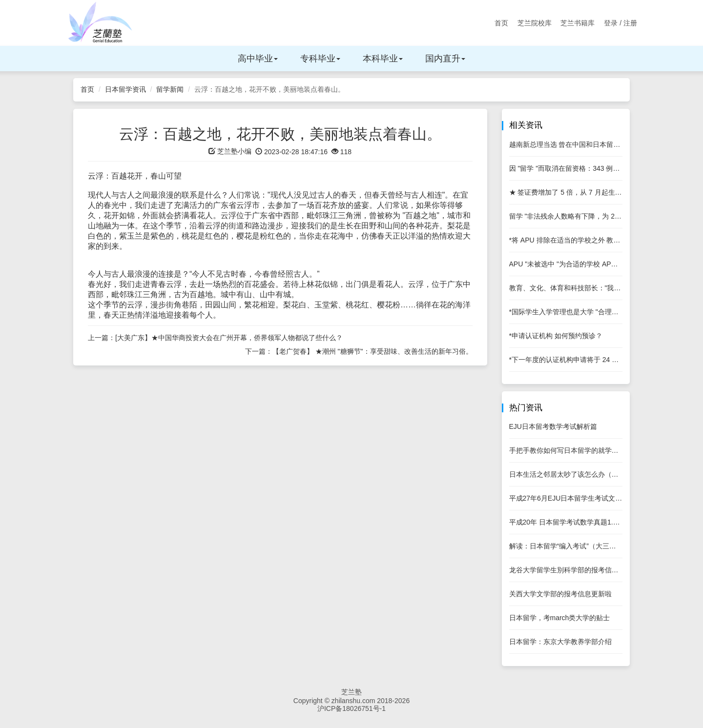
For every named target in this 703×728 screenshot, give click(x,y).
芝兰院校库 (535, 23)
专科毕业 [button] (320, 59)
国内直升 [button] (445, 59)
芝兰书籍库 (578, 23)
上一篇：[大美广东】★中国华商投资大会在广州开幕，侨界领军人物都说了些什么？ (215, 338)
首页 (501, 23)
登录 (611, 23)
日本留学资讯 (125, 89)
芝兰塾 (351, 692)
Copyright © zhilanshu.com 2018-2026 (351, 701)
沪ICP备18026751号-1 (351, 708)
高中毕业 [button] (258, 59)
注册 (630, 23)
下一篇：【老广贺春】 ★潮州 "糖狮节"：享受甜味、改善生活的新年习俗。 (359, 351)
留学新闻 (170, 89)
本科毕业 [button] (383, 59)
